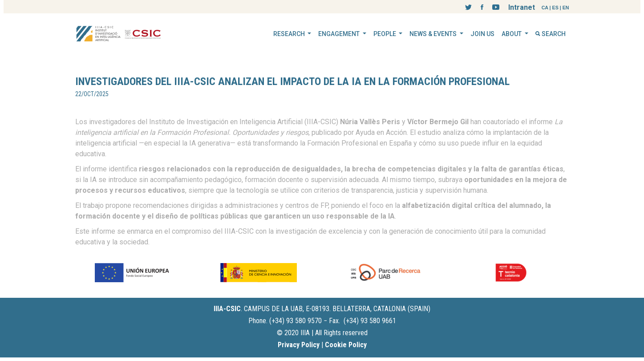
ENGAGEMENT (340, 34)
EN (566, 8)
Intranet (522, 7)
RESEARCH (290, 34)
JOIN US (482, 34)
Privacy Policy (299, 345)
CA (545, 8)
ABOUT (512, 34)
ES (555, 8)
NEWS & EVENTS (434, 34)
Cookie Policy (346, 345)
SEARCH (551, 34)
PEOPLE (385, 34)
